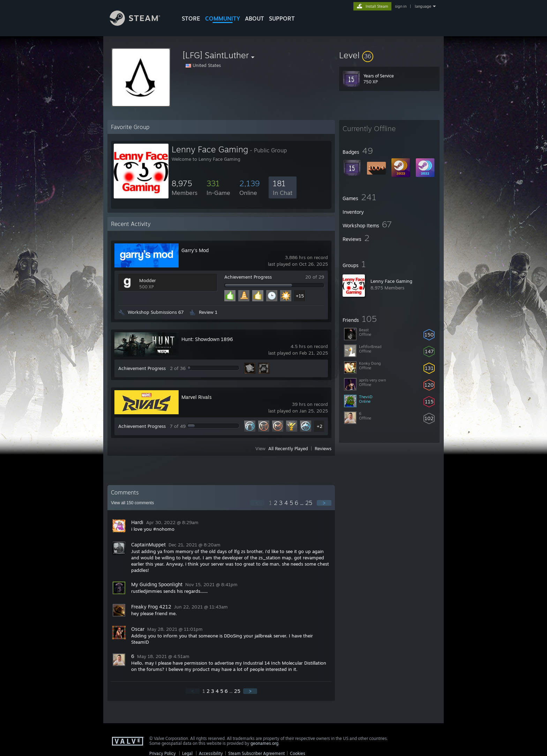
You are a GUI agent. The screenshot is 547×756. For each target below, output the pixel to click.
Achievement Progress (248, 277)
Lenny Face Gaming (391, 281)
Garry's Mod (195, 250)
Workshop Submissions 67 (156, 312)
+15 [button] (300, 296)
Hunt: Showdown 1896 (207, 339)
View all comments (132, 503)
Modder (148, 280)
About (254, 18)
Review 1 (208, 312)
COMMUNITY (223, 18)
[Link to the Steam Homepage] (140, 24)
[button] (389, 55)
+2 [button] (320, 426)
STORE (191, 18)
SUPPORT (282, 18)
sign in (401, 6)
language (423, 6)
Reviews (323, 448)
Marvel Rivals (197, 397)
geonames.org (264, 743)
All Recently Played (288, 448)
